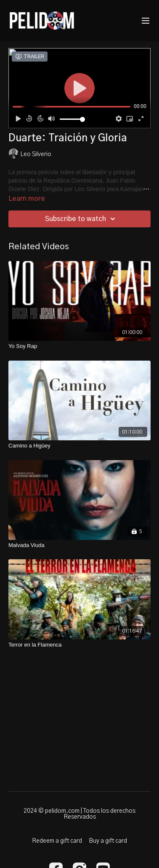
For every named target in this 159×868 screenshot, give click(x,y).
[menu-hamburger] (146, 21)
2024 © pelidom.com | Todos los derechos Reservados (79, 814)
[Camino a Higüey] (79, 446)
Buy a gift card (108, 841)
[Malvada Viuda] (79, 545)
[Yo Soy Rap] (79, 346)
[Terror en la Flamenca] (79, 645)
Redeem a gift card (57, 841)
